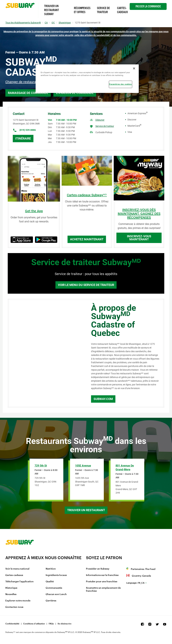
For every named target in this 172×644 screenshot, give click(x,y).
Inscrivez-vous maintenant (139, 238)
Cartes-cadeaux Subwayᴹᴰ (87, 195)
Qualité (50, 582)
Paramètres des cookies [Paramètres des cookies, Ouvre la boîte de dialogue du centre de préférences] (121, 84)
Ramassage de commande (28, 93)
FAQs (51, 624)
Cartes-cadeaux (14, 575)
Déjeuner (100, 120)
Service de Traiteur (103, 10)
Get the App (34, 211)
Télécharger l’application (19, 582)
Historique (11, 588)
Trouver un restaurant (86, 510)
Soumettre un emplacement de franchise (103, 589)
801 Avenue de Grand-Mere (125, 468)
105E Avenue (83, 466)
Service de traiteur (105, 126)
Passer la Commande (148, 6)
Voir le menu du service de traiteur (86, 285)
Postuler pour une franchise (102, 582)
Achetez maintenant (87, 239)
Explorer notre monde (18, 601)
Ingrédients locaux (56, 575)
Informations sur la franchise (102, 575)
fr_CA (135, 583)
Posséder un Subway (98, 569)
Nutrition (51, 569)
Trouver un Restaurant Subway (52, 10)
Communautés (54, 588)
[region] (87, 79)
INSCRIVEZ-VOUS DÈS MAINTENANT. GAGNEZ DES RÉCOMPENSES (139, 214)
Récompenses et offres (82, 10)
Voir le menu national (17, 569)
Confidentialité (12, 624)
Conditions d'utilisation (34, 624)
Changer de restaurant (22, 82)
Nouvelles (11, 594)
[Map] (46, 353)
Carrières (51, 601)
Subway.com (103, 399)
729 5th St (41, 466)
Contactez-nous (14, 607)
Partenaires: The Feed (143, 569)
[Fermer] (134, 68)
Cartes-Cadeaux (122, 10)
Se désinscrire (64, 624)
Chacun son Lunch (56, 594)
